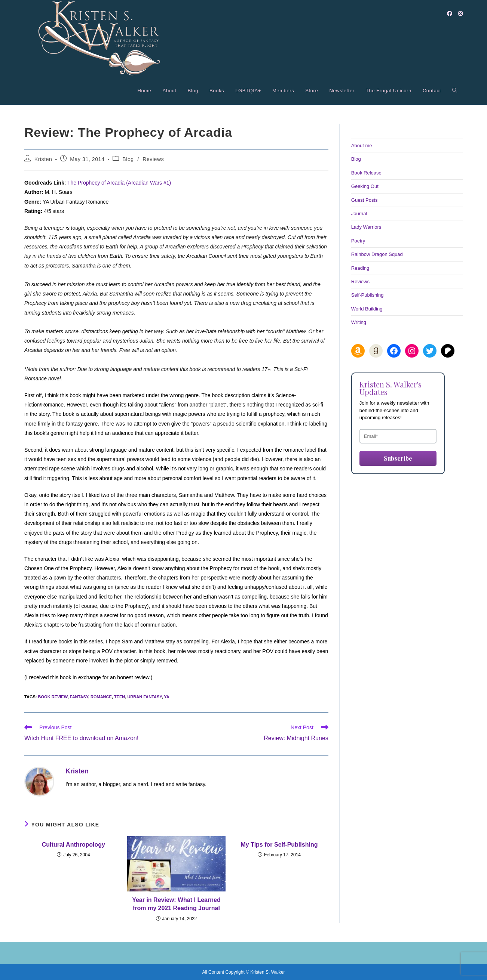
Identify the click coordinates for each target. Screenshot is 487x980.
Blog (128, 159)
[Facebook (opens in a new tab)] (450, 13)
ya (166, 697)
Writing (359, 322)
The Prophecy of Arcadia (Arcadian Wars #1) (119, 183)
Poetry (358, 241)
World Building (367, 309)
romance (101, 697)
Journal (359, 214)
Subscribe (398, 458)
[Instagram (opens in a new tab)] (460, 13)
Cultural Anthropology (73, 845)
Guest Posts (365, 200)
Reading (360, 268)
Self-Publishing (367, 295)
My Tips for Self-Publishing (279, 845)
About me (362, 146)
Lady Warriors (366, 227)
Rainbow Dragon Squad (377, 254)
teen (120, 697)
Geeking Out (365, 186)
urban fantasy (144, 697)
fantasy (79, 697)
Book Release (366, 173)
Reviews (153, 159)
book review (53, 697)
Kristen (43, 159)
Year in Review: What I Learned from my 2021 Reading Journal (176, 904)
